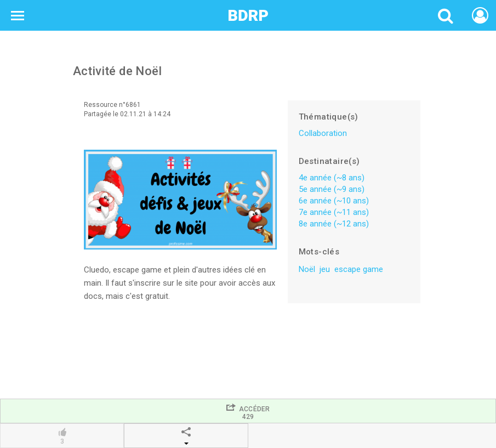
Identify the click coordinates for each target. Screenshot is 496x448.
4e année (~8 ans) (332, 178)
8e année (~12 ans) (334, 224)
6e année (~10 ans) (334, 201)
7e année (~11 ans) (334, 212)
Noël (307, 269)
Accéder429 (248, 412)
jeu (325, 269)
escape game (359, 269)
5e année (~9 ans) (332, 189)
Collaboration (323, 133)
